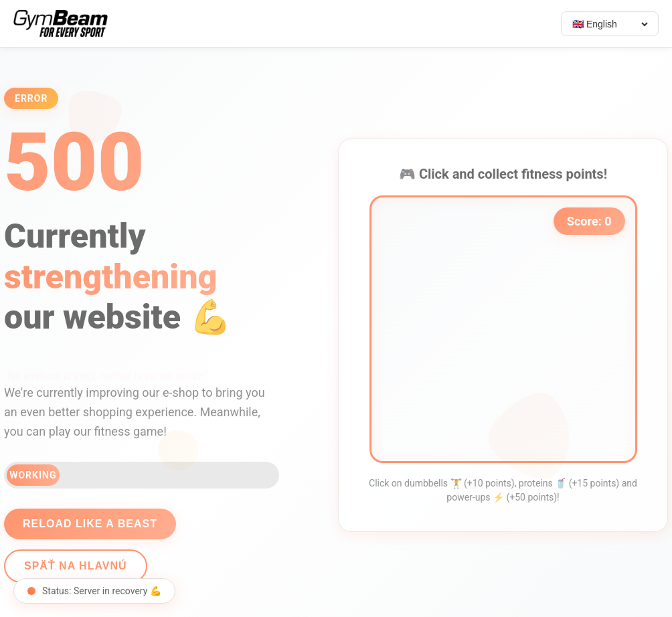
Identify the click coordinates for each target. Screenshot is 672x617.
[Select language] (610, 24)
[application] (507, 329)
